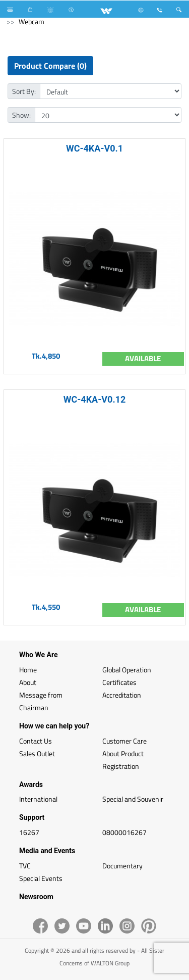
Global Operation (127, 670)
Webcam (31, 21)
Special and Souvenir (133, 799)
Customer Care (124, 741)
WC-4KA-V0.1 (94, 148)
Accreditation (122, 695)
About (28, 682)
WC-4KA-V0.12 (95, 399)
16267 (29, 832)
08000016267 (124, 832)
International (38, 799)
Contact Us (36, 741)
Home (28, 670)
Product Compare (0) (50, 66)
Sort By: (24, 91)
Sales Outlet (37, 753)
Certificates (119, 682)
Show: (21, 115)
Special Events (41, 878)
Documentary (122, 866)
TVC (25, 866)
